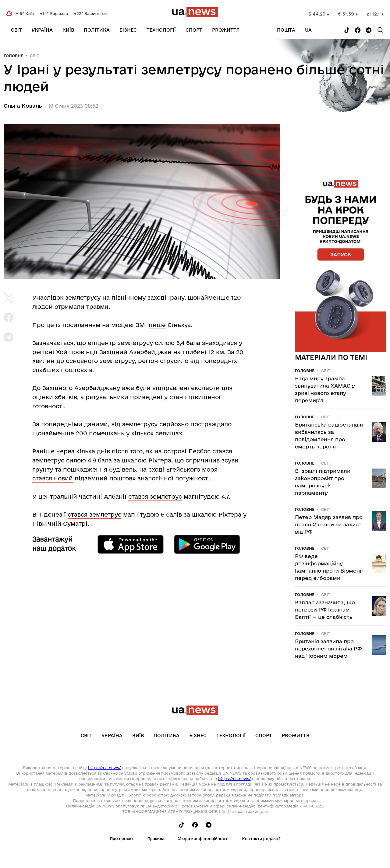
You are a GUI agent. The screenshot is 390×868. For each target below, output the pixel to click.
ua (308, 30)
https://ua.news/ (104, 768)
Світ (16, 30)
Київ (68, 30)
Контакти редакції (261, 838)
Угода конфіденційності (203, 838)
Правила (156, 838)
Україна (42, 30)
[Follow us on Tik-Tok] (347, 31)
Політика (97, 30)
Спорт (194, 30)
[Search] (380, 30)
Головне (13, 56)
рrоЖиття (226, 30)
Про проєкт (122, 838)
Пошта (286, 30)
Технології (161, 30)
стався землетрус (155, 497)
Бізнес (128, 30)
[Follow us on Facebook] (358, 31)
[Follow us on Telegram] (369, 31)
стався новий (53, 478)
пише (157, 325)
